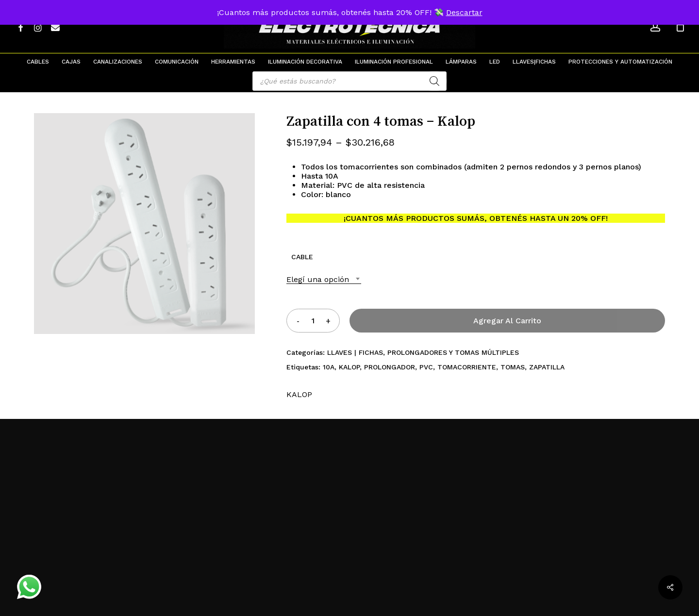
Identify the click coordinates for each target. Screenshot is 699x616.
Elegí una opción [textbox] (318, 279)
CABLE (302, 257)
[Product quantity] (313, 321)
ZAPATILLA (547, 367)
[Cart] (680, 27)
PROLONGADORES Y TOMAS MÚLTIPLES (453, 352)
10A (329, 367)
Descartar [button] (464, 12)
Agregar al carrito (507, 321)
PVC (426, 367)
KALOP (349, 367)
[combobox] (324, 279)
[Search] (434, 81)
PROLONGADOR (390, 367)
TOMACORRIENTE (467, 367)
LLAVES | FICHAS (355, 352)
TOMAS (513, 367)
